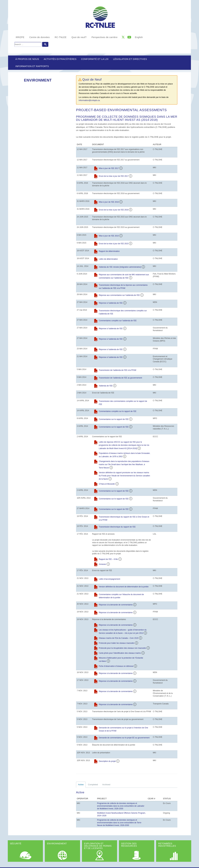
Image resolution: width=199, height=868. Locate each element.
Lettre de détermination (108, 259)
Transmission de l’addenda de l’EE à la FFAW (118, 370)
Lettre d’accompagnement (110, 579)
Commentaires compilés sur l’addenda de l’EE (118, 321)
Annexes (102, 564)
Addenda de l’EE (106, 386)
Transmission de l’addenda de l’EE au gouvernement (120, 378)
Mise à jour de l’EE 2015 (109, 236)
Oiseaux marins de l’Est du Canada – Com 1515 (119, 638)
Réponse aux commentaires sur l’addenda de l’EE (119, 295)
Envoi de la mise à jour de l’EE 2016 (114, 210)
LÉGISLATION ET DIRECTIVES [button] (130, 59)
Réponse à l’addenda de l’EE (111, 303)
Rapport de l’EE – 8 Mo (108, 559)
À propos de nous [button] (27, 59)
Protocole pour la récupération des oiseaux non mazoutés (123, 648)
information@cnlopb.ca (89, 100)
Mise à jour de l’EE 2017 (109, 168)
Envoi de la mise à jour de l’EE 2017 (114, 176)
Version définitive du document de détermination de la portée (124, 587)
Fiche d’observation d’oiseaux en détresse (116, 666)
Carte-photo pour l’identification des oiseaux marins (120, 653)
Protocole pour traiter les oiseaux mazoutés (117, 643)
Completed (93, 785)
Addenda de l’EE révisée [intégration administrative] (120, 267)
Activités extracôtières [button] (60, 59)
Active (81, 785)
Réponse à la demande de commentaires (116, 605)
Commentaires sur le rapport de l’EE (114, 419)
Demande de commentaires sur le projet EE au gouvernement (124, 738)
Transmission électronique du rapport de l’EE (117, 527)
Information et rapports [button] (32, 66)
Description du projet (107, 761)
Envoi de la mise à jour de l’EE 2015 (114, 244)
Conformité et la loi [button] (95, 59)
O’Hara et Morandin (107, 484)
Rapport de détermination (109, 251)
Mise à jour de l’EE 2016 (109, 202)
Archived (106, 785)
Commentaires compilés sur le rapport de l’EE (118, 411)
